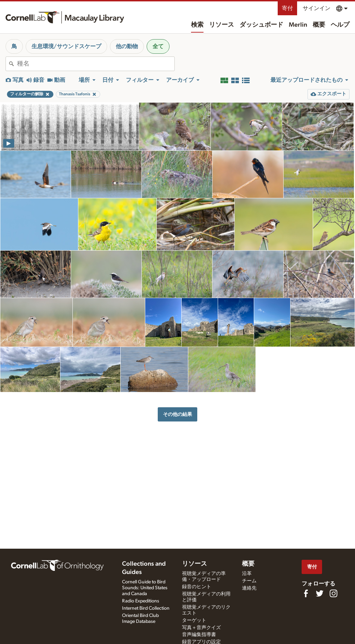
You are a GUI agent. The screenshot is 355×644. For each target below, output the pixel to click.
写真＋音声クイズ (201, 628)
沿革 (247, 574)
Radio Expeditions (141, 601)
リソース (222, 25)
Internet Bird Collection (146, 608)
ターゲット (194, 620)
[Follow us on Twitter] (320, 593)
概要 (319, 25)
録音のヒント (197, 587)
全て (158, 46)
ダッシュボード (261, 25)
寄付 (287, 8)
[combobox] (96, 64)
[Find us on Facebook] (306, 593)
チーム (249, 581)
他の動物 (127, 46)
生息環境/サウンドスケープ (66, 46)
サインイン (317, 8)
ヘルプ (340, 25)
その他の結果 (177, 414)
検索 (197, 25)
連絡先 (249, 588)
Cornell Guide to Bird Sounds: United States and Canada (145, 588)
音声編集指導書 (199, 635)
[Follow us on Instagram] (334, 593)
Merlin (298, 25)
